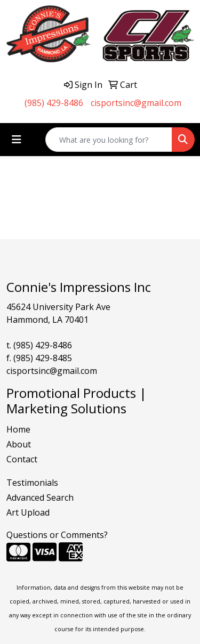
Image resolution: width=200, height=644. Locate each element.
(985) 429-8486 (54, 103)
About (19, 444)
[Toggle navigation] (17, 140)
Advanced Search (40, 498)
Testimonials (32, 483)
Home (18, 429)
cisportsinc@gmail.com (136, 103)
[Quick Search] (109, 140)
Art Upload (28, 512)
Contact (22, 459)
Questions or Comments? (57, 535)
